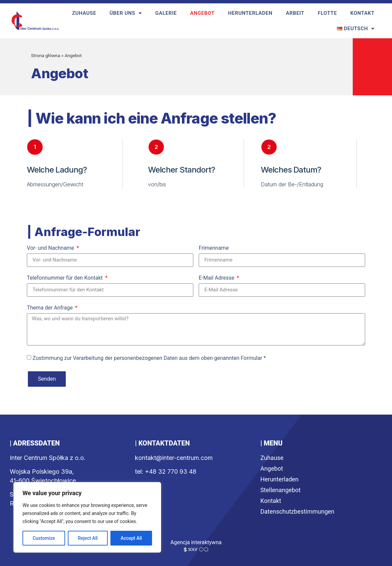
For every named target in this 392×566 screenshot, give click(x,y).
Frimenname (214, 248)
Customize (44, 538)
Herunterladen (250, 13)
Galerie (166, 13)
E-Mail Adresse (217, 278)
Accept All (131, 538)
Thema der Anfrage (51, 308)
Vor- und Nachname (51, 248)
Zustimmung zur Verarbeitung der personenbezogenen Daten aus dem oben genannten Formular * (149, 358)
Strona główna (45, 55)
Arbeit (295, 13)
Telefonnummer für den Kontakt (65, 278)
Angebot (203, 13)
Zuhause (84, 13)
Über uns (126, 13)
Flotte (327, 13)
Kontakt (362, 13)
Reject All (88, 538)
